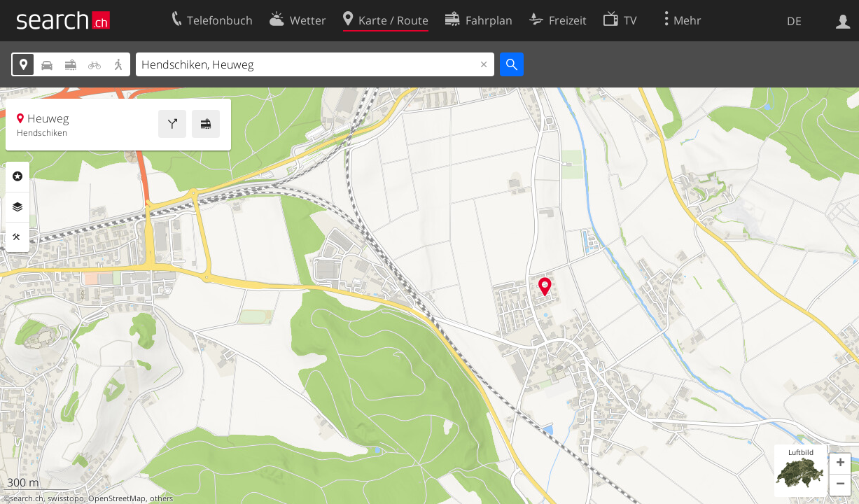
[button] (840, 464)
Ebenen (18, 207)
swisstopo (66, 498)
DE (794, 21)
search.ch (27, 498)
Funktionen (18, 237)
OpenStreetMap (117, 498)
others (161, 498)
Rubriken (18, 176)
